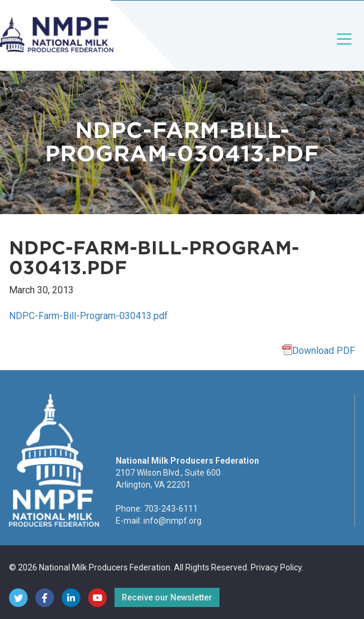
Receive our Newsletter (167, 597)
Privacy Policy (276, 567)
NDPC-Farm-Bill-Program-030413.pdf (88, 316)
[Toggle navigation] (345, 49)
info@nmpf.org (172, 521)
